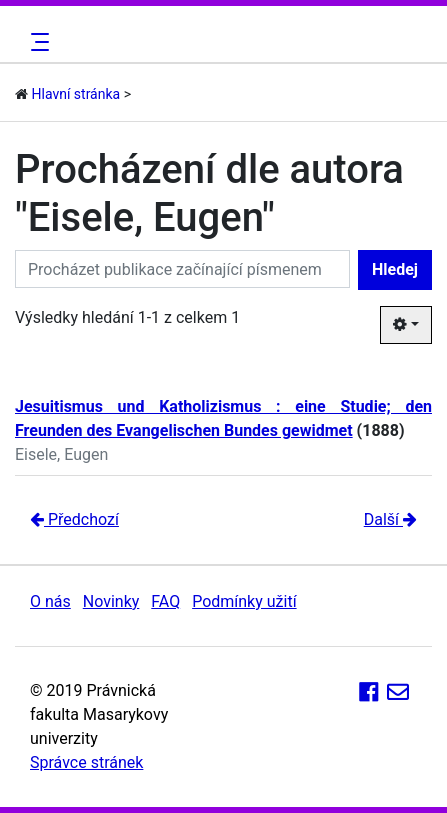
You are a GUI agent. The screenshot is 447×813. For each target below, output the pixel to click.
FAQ (165, 601)
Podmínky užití (244, 601)
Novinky (111, 601)
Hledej (395, 269)
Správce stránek (86, 762)
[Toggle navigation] (37, 42)
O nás (50, 601)
